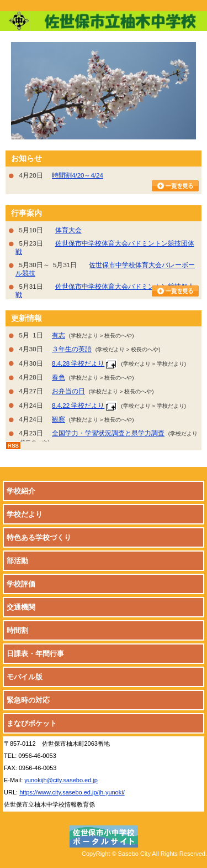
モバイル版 (25, 677)
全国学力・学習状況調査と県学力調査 (108, 433)
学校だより (25, 514)
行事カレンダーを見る (175, 291)
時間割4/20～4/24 (78, 175)
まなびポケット (32, 723)
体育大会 (68, 230)
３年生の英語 (72, 349)
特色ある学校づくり (39, 537)
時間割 (17, 630)
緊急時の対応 (28, 700)
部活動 (17, 561)
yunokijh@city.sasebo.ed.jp (61, 780)
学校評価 (21, 584)
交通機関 (21, 607)
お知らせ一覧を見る (175, 186)
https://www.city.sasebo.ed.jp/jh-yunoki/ (72, 792)
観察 (59, 419)
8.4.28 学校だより (78, 363)
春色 (59, 377)
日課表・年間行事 (35, 654)
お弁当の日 (68, 391)
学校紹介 (21, 491)
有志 (59, 335)
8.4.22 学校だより (78, 406)
